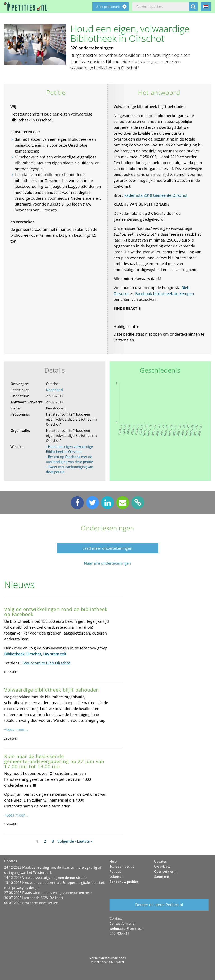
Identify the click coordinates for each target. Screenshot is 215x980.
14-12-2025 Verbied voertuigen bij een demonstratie (45, 878)
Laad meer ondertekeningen (107, 548)
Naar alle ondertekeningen (107, 563)
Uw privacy (162, 866)
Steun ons (162, 876)
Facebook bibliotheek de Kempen (165, 293)
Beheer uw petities (124, 882)
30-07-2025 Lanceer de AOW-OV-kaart (34, 898)
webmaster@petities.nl (127, 928)
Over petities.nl (166, 871)
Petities (115, 871)
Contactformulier (123, 923)
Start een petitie (122, 866)
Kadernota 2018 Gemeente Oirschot (156, 195)
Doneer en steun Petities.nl (159, 905)
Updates (160, 861)
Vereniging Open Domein (107, 962)
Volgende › (67, 841)
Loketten (117, 876)
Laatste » (85, 841)
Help (113, 861)
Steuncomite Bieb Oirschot (46, 663)
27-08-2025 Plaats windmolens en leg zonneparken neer (48, 893)
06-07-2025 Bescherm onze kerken (31, 903)
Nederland (54, 390)
